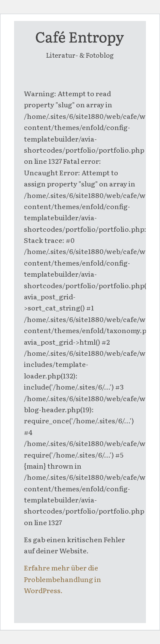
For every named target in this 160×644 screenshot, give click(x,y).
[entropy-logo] (80, 38)
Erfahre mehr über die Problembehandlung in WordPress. (63, 579)
